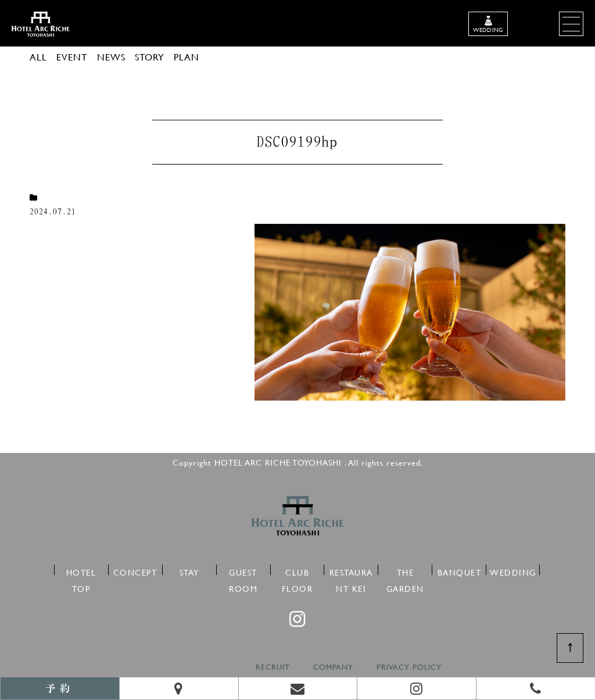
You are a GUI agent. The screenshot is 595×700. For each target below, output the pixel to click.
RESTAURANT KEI (351, 571)
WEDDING (513, 571)
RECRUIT (273, 667)
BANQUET (460, 571)
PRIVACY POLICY (409, 667)
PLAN (187, 57)
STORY (150, 57)
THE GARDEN (405, 571)
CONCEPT (135, 571)
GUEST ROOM (243, 571)
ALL (38, 57)
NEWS (111, 57)
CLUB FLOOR (297, 571)
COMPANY (333, 667)
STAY (189, 571)
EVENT (72, 57)
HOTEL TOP (81, 571)
